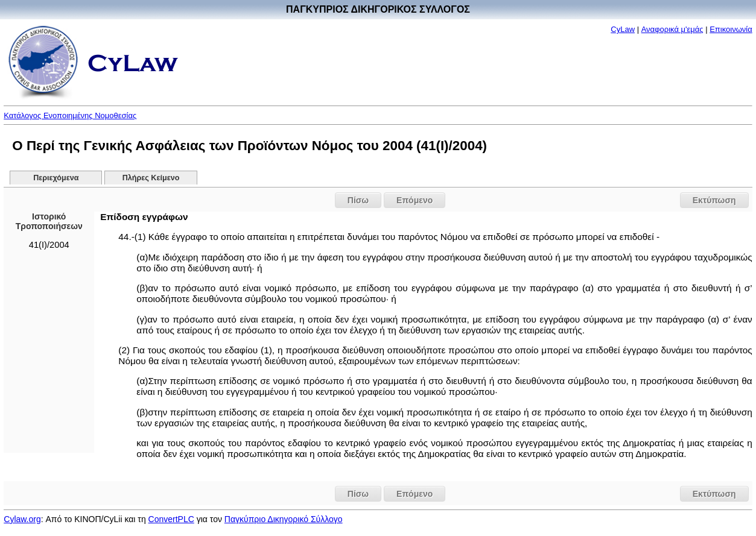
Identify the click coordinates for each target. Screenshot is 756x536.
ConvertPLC (171, 519)
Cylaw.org (22, 519)
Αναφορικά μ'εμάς (672, 29)
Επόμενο (415, 200)
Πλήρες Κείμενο (151, 178)
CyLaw (623, 29)
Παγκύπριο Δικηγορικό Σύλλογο (284, 519)
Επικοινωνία (731, 29)
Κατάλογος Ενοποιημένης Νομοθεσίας (70, 115)
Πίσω (358, 200)
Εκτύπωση (714, 200)
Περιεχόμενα (56, 178)
